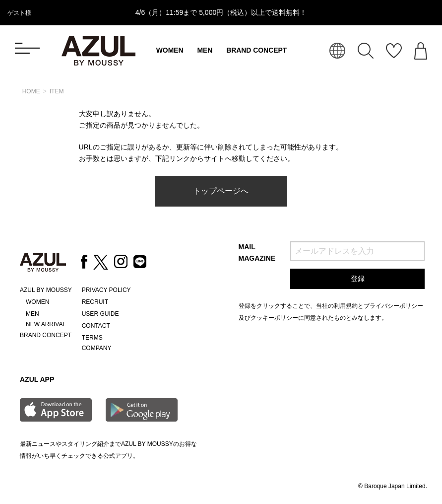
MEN (205, 50)
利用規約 (346, 306)
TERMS (92, 338)
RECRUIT (95, 302)
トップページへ (221, 191)
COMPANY (97, 348)
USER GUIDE (100, 314)
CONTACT (96, 326)
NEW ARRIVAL (46, 324)
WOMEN (170, 50)
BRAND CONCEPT (256, 50)
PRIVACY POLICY (106, 290)
